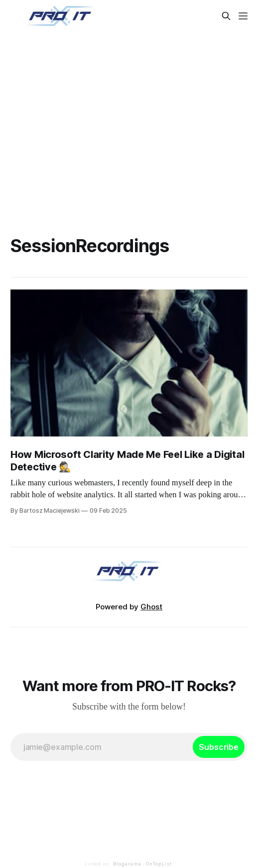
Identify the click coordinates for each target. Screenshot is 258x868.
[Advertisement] (129, 122)
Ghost (151, 607)
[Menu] (243, 16)
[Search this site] (226, 16)
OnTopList (159, 864)
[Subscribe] (219, 747)
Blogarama (127, 864)
